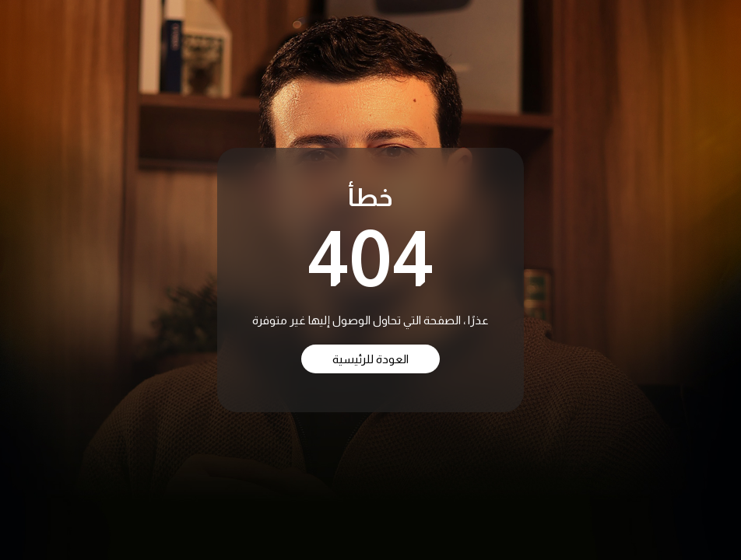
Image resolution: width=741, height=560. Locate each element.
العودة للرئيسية (370, 359)
